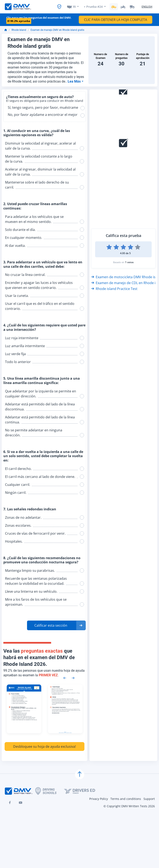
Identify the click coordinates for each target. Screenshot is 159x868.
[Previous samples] (65, 678)
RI (74, 7)
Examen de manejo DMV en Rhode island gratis (57, 30)
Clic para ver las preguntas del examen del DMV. (39, 19)
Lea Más (75, 81)
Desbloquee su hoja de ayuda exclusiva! (45, 746)
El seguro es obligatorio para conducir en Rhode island (45, 101)
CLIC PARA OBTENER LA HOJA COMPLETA (116, 20)
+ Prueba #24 (93, 7)
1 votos (129, 262)
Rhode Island (19, 30)
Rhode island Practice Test (114, 289)
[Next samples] (73, 678)
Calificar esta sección (51, 625)
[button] (56, 625)
